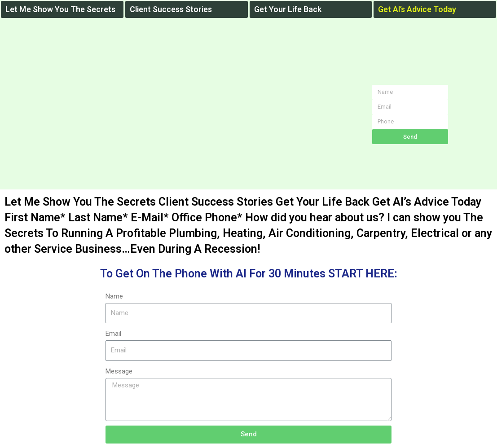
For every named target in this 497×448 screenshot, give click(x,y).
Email (113, 334)
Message (119, 371)
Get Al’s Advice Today (418, 9)
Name (114, 296)
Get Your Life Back (288, 9)
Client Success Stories (172, 9)
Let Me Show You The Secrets (61, 9)
